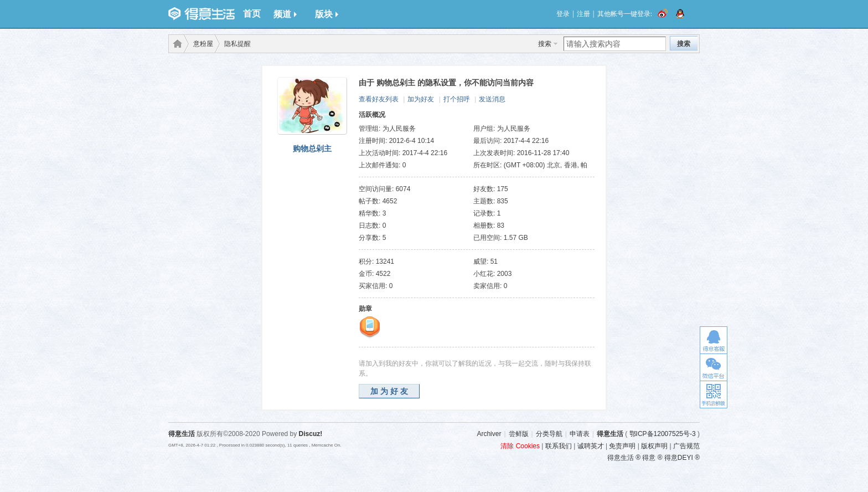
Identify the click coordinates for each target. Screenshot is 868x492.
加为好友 (421, 99)
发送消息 (492, 99)
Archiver (489, 434)
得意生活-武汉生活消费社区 (175, 44)
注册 (583, 14)
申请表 (580, 434)
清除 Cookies (520, 446)
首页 (252, 14)
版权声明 (654, 446)
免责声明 (622, 446)
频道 (285, 14)
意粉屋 (203, 44)
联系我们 (559, 446)
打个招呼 (457, 99)
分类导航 (549, 434)
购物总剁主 (312, 148)
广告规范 (686, 446)
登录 (563, 14)
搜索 (545, 44)
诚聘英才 (591, 446)
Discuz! (311, 434)
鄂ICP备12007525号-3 (663, 434)
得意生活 (610, 434)
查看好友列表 (379, 99)
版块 (327, 14)
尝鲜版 (519, 434)
